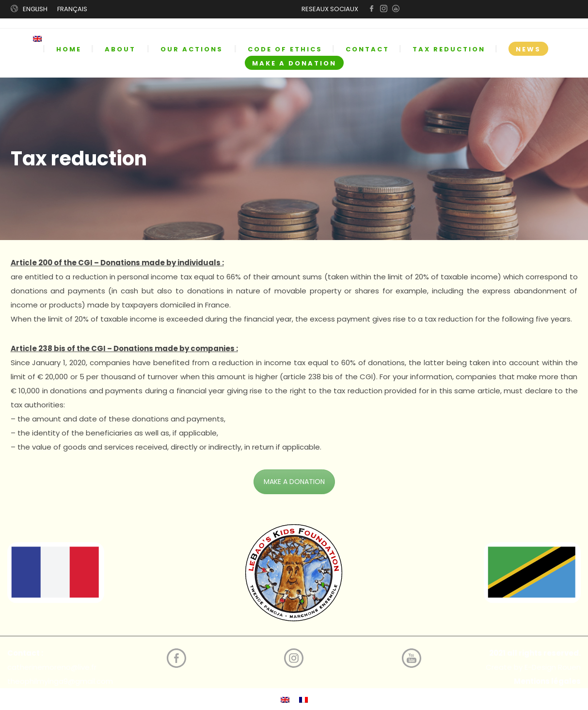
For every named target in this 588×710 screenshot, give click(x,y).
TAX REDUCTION (449, 49)
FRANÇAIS (72, 9)
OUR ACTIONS (192, 49)
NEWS (528, 49)
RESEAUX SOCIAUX (330, 9)
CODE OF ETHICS (285, 49)
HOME (69, 49)
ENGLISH (35, 9)
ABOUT (120, 49)
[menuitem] (44, 39)
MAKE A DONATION (294, 63)
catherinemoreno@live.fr (52, 667)
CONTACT (367, 49)
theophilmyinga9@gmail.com (60, 681)
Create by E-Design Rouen (533, 667)
